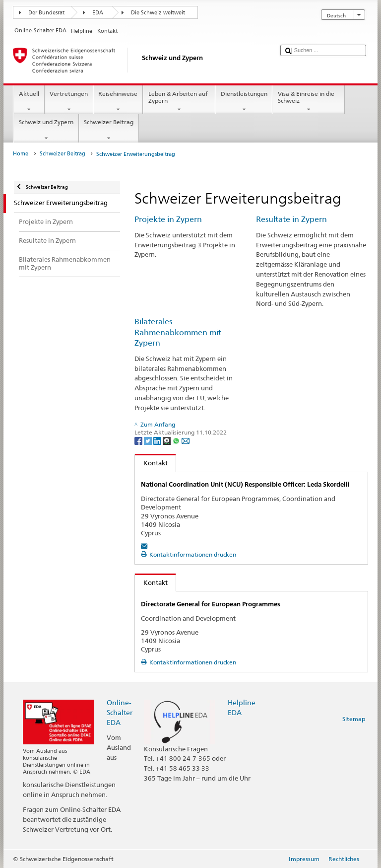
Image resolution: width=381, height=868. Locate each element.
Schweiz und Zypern (46, 130)
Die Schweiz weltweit (158, 13)
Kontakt (151, 463)
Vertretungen (69, 102)
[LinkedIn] (158, 440)
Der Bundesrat (46, 13)
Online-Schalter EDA (120, 712)
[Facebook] (139, 440)
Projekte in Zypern (168, 219)
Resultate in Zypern (291, 219)
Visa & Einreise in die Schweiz (309, 102)
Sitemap (354, 719)
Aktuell (29, 102)
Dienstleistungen (244, 102)
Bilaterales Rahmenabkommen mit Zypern (178, 332)
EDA (98, 13)
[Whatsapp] (177, 440)
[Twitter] (149, 440)
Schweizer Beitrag (109, 130)
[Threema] (167, 440)
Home (21, 154)
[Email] (186, 440)
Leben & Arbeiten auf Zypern (179, 102)
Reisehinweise (118, 102)
